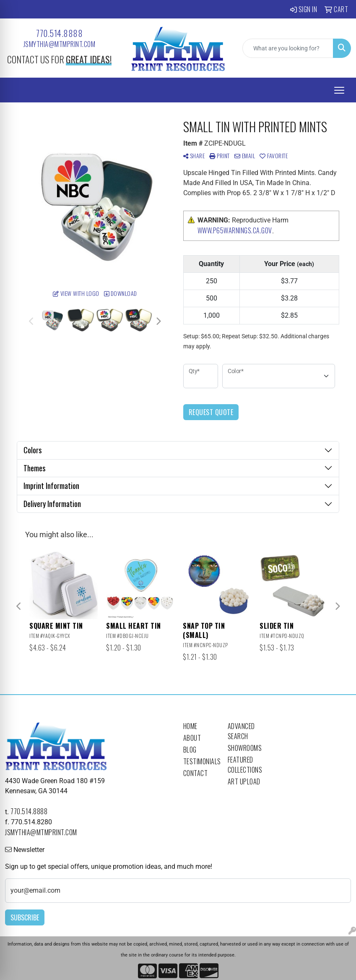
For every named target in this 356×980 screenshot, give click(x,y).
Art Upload (244, 781)
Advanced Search (241, 731)
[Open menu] (339, 90)
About (192, 738)
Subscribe (25, 917)
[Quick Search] (288, 48)
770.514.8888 (59, 33)
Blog (190, 750)
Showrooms (245, 748)
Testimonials (200, 761)
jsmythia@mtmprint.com (60, 44)
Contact (196, 773)
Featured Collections (245, 765)
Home (190, 726)
